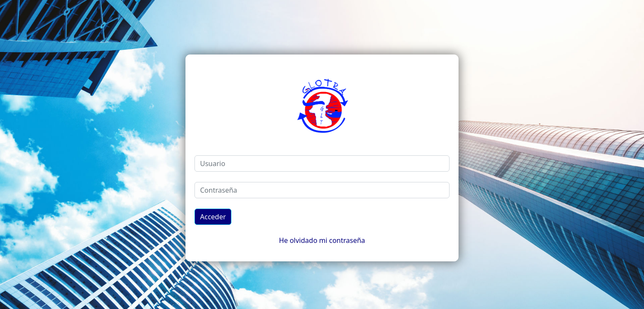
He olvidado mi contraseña (322, 240)
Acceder (213, 217)
